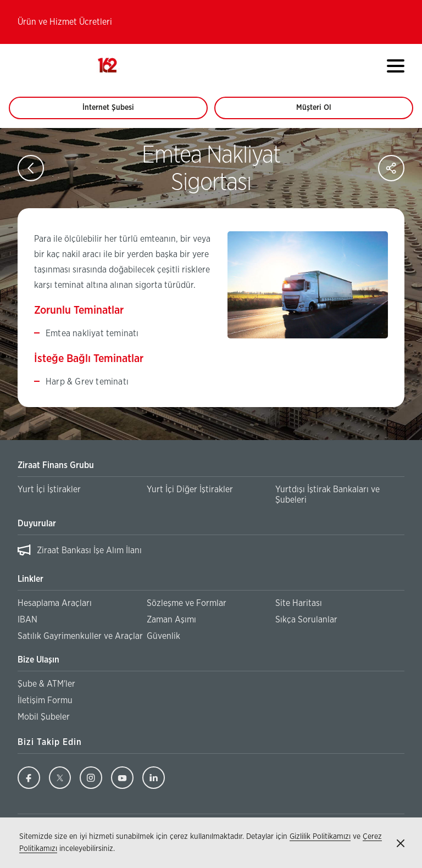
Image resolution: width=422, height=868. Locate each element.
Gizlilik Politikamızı (320, 837)
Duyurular (37, 524)
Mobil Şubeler (44, 717)
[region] (211, 551)
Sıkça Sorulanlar (306, 620)
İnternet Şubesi (114, 112)
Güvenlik (163, 636)
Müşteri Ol (324, 112)
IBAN (27, 620)
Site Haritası (299, 603)
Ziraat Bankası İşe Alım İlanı (89, 550)
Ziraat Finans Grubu (56, 465)
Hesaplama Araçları (55, 603)
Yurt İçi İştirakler (49, 489)
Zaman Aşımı (171, 620)
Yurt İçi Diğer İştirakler (190, 489)
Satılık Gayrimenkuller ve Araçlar (80, 636)
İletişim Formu (45, 700)
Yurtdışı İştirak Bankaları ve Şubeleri (327, 495)
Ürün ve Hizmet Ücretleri (65, 22)
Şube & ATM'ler (46, 684)
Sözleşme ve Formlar (187, 603)
